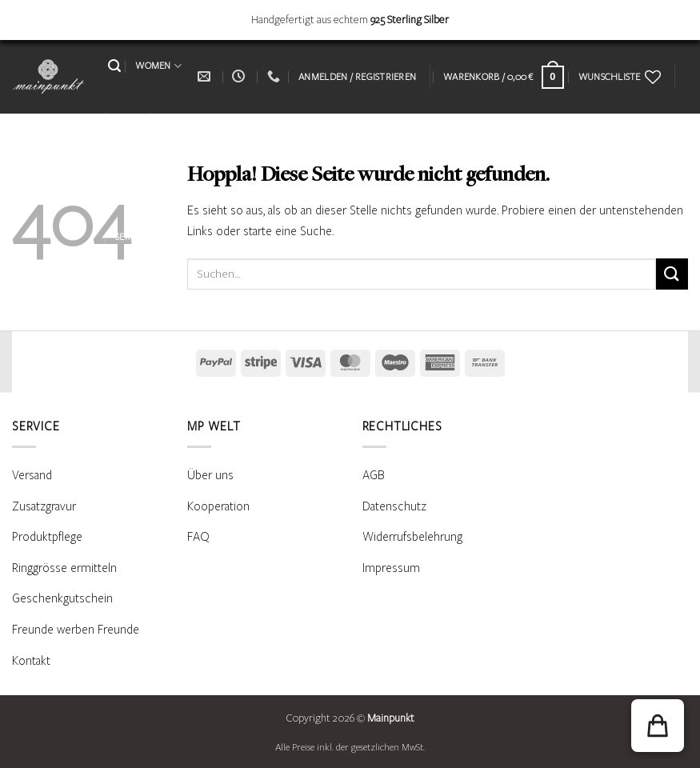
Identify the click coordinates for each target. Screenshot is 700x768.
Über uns (210, 475)
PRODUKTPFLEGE (152, 184)
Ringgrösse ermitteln (64, 568)
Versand (32, 475)
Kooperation (218, 506)
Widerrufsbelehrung (412, 537)
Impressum (391, 568)
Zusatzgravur (44, 506)
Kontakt (31, 661)
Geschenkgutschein (62, 598)
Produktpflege (47, 537)
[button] (114, 66)
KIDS (170, 118)
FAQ (198, 537)
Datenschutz (394, 506)
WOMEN (158, 66)
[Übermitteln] (672, 274)
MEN (130, 118)
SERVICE (138, 237)
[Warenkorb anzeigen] (504, 77)
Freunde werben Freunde (76, 630)
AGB (374, 475)
